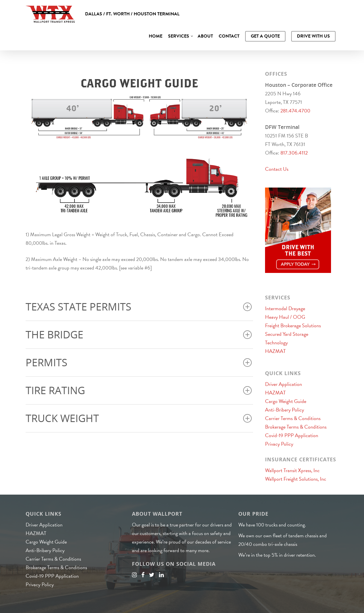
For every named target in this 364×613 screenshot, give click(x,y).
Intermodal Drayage (285, 308)
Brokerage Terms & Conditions (296, 427)
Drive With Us (313, 36)
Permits (139, 362)
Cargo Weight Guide (286, 401)
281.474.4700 (295, 111)
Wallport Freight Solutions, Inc (296, 479)
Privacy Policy (279, 444)
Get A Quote (265, 36)
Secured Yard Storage (287, 334)
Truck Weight (139, 418)
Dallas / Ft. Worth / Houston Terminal (132, 14)
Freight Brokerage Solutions (293, 325)
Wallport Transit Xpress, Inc (292, 470)
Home (156, 36)
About (205, 36)
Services (181, 36)
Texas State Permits (139, 307)
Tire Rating (139, 390)
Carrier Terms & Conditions (293, 418)
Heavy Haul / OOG (285, 317)
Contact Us (277, 169)
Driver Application (284, 384)
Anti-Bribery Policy (285, 410)
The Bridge (139, 335)
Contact (229, 36)
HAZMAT (275, 351)
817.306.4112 (294, 153)
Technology (276, 343)
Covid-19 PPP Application (292, 435)
